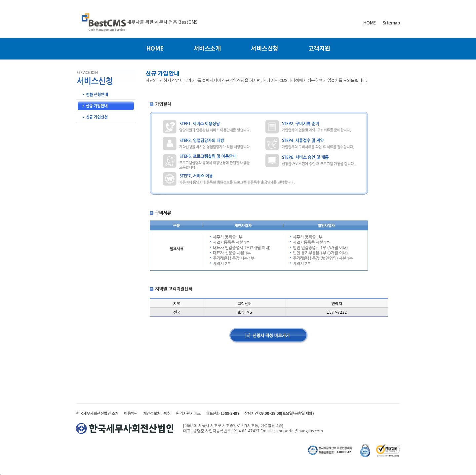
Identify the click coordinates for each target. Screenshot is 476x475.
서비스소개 (207, 48)
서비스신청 (265, 48)
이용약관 (131, 413)
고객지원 (319, 48)
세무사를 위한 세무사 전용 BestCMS (162, 22)
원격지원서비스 (188, 413)
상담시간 (279, 413)
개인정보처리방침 (157, 413)
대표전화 (222, 413)
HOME (370, 23)
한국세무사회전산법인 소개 (97, 413)
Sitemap (391, 23)
